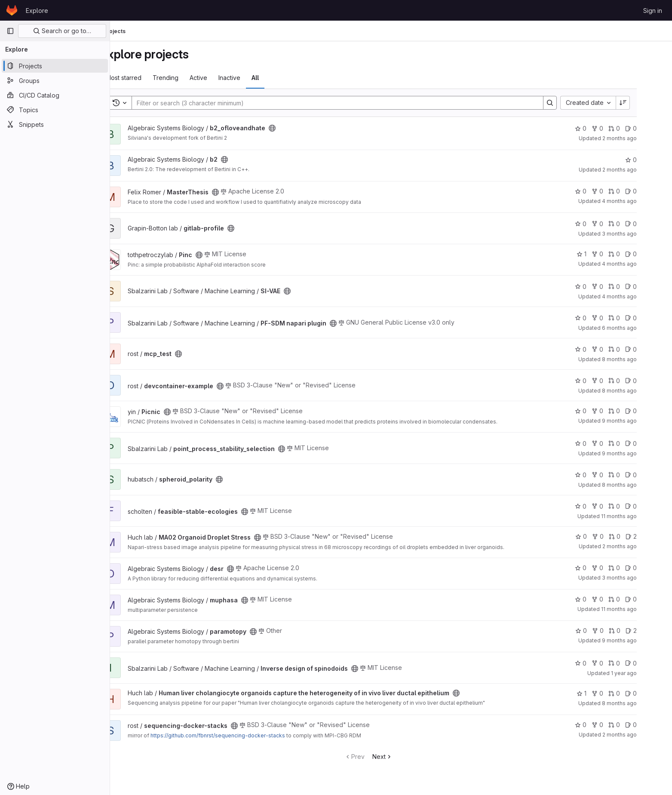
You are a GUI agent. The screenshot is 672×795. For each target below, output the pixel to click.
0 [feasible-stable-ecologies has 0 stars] (603, 506)
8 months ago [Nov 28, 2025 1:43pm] (642, 703)
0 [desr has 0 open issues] (653, 568)
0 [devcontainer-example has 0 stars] (603, 381)
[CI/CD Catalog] (55, 95)
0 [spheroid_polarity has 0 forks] (620, 475)
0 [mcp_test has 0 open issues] (653, 349)
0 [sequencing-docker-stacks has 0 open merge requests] (637, 725)
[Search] (356, 103)
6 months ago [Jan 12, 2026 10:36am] (642, 328)
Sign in (653, 11)
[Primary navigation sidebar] (10, 31)
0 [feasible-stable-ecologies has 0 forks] (620, 506)
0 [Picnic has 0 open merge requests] (637, 411)
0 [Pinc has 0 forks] (620, 254)
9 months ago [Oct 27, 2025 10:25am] (642, 421)
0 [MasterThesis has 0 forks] (620, 191)
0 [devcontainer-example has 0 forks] (620, 381)
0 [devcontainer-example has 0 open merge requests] (637, 381)
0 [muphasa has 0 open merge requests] (637, 599)
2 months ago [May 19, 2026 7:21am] (642, 546)
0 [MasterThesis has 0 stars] (603, 191)
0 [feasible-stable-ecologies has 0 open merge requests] (637, 506)
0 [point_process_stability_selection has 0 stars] (603, 444)
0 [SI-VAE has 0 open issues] (653, 287)
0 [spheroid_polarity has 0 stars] (603, 475)
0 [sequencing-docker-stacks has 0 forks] (620, 725)
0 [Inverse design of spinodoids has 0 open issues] (653, 663)
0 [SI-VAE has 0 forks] (620, 287)
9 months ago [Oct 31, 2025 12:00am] (642, 640)
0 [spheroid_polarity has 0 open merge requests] (637, 475)
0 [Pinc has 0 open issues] (653, 254)
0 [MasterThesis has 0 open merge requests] (637, 191)
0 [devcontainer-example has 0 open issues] (653, 381)
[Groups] (55, 80)
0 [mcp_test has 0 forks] (620, 349)
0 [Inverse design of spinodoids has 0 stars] (603, 663)
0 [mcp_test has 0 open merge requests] (637, 349)
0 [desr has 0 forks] (620, 568)
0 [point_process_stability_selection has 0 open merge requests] (637, 444)
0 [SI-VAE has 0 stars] (603, 287)
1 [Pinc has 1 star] (604, 254)
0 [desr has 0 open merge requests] (637, 568)
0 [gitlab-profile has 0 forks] (620, 224)
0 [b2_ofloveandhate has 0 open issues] (653, 128)
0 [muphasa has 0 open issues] (653, 599)
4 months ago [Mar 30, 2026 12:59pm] (642, 296)
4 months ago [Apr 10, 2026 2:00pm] (642, 201)
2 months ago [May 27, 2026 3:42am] (642, 735)
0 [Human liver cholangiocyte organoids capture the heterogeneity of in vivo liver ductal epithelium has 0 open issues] (653, 693)
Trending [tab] (188, 78)
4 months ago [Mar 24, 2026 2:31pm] (642, 264)
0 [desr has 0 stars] (603, 568)
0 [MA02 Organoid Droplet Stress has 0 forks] (620, 536)
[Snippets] (55, 124)
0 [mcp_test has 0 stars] (603, 349)
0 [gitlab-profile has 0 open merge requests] (637, 224)
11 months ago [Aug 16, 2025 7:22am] (641, 516)
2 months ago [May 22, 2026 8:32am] (642, 170)
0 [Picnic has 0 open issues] (653, 411)
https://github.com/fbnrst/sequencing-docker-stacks (241, 735)
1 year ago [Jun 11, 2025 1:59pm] (646, 673)
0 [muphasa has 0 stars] (603, 599)
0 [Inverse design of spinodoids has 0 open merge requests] (637, 663)
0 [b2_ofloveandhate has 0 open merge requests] (637, 128)
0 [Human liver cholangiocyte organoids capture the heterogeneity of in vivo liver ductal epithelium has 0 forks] (620, 693)
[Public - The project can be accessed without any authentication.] (295, 128)
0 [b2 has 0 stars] (653, 160)
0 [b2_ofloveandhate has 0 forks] (620, 128)
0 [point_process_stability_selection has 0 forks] (620, 444)
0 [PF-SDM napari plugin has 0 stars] (603, 318)
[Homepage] (12, 10)
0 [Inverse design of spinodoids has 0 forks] (620, 663)
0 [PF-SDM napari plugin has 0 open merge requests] (637, 318)
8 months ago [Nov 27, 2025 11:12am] (642, 359)
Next (405, 757)
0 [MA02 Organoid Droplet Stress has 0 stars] (603, 536)
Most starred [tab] (146, 78)
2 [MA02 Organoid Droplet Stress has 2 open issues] (654, 536)
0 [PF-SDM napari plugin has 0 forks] (620, 318)
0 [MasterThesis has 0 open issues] (653, 191)
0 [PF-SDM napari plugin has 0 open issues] (653, 318)
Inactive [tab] (252, 78)
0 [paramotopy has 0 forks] (620, 631)
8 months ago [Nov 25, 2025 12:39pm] (642, 485)
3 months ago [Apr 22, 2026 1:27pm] (642, 234)
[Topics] (55, 110)
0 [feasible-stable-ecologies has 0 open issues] (653, 506)
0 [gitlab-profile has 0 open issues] (653, 224)
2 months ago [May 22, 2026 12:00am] (642, 138)
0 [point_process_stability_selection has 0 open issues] (653, 444)
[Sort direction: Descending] (646, 103)
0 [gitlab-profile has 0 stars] (603, 224)
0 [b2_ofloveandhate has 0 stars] (603, 128)
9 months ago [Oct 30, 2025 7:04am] (642, 453)
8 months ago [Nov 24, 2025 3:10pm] (642, 391)
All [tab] (278, 78)
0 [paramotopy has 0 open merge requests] (637, 631)
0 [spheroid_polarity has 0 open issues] (653, 475)
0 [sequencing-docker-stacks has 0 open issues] (653, 725)
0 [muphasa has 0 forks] (620, 599)
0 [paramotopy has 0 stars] (603, 631)
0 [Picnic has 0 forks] (620, 411)
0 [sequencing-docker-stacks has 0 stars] (603, 725)
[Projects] (55, 66)
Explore (37, 11)
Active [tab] (221, 78)
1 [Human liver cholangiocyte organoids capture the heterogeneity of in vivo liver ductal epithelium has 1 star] (604, 693)
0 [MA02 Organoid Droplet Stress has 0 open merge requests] (637, 536)
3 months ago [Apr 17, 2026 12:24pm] (642, 578)
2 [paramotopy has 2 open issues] (654, 631)
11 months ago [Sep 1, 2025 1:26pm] (641, 609)
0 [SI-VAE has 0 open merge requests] (637, 287)
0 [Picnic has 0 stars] (603, 411)
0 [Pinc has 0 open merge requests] (637, 254)
